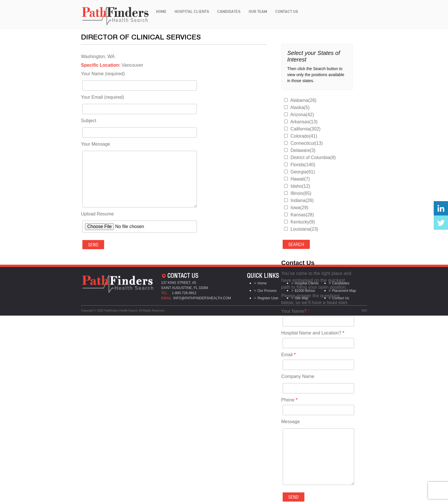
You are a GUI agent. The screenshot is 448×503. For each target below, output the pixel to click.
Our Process (267, 291)
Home (161, 11)
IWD (364, 311)
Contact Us (287, 11)
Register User (268, 298)
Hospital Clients (192, 11)
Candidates (229, 11)
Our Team (258, 11)
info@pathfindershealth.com (202, 298)
